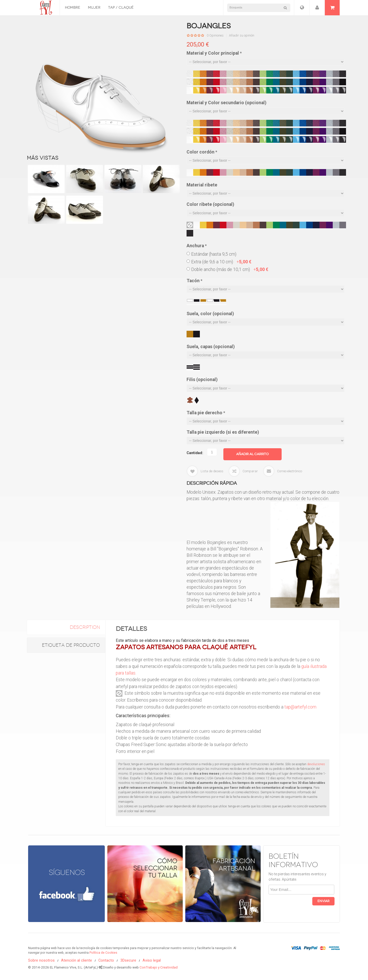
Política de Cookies (103, 953)
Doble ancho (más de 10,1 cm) (230, 269)
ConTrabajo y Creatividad (159, 967)
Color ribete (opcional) (210, 204)
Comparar (250, 471)
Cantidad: (195, 453)
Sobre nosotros (41, 960)
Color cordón (202, 152)
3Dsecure (128, 960)
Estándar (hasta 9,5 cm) (214, 254)
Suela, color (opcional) (210, 314)
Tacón (194, 281)
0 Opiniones (215, 36)
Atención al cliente (77, 960)
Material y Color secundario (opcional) (226, 103)
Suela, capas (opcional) (211, 347)
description (85, 627)
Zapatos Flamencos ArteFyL (44, 8)
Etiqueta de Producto (71, 645)
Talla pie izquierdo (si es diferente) (223, 432)
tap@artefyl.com (300, 707)
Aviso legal (152, 960)
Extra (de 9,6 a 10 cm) (221, 262)
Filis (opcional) (202, 380)
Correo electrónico (290, 471)
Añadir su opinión (242, 36)
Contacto (106, 960)
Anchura (197, 246)
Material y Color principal (214, 53)
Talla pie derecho (206, 413)
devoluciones (316, 764)
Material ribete (202, 185)
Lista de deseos (212, 471)
